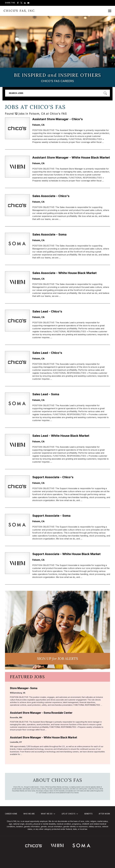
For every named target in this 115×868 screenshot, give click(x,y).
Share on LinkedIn (25, 3)
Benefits (88, 814)
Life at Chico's (69, 814)
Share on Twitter (21, 3)
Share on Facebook (18, 3)
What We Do (47, 814)
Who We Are (29, 814)
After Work (104, 814)
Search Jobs (16, 93)
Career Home (11, 814)
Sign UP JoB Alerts (57, 659)
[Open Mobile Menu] (110, 11)
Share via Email (28, 3)
